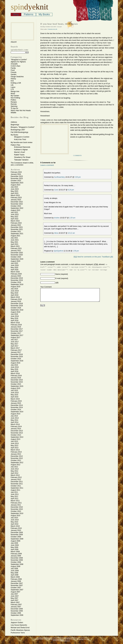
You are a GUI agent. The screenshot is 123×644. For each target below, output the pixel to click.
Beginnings (15, 125)
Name (58, 274)
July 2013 (14, 441)
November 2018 (17, 306)
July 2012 (14, 467)
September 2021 (17, 234)
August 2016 (15, 363)
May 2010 (14, 522)
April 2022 (15, 219)
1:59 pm (76, 251)
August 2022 (15, 210)
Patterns (29, 14)
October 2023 (16, 181)
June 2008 (15, 571)
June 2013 (15, 443)
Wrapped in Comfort (22, 137)
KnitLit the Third (20, 139)
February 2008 (16, 579)
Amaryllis (14, 64)
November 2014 (17, 407)
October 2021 (16, 231)
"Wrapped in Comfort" (19, 60)
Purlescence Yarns (18, 633)
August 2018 (15, 312)
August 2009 (15, 541)
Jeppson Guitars (17, 623)
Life (12, 85)
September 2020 (17, 259)
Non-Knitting (15, 98)
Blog (16, 14)
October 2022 (16, 206)
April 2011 (15, 499)
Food (13, 70)
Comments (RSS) (58, 639)
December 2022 (17, 202)
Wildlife (13, 113)
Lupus (13, 87)
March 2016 (15, 374)
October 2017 (16, 333)
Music (13, 94)
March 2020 (15, 272)
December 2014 (17, 405)
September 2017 (17, 335)
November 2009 (17, 535)
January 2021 (16, 251)
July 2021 (14, 238)
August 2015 (15, 388)
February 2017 (16, 350)
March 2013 (15, 450)
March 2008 (15, 577)
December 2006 (17, 609)
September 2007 (17, 590)
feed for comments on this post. (87, 257)
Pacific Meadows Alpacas (20, 630)
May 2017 (14, 344)
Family (13, 68)
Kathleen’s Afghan (21, 150)
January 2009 (16, 556)
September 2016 (17, 361)
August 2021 (15, 236)
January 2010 (16, 530)
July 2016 (14, 365)
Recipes (14, 102)
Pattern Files (15, 145)
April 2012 (15, 473)
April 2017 (15, 346)
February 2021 (16, 248)
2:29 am (72, 218)
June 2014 (15, 418)
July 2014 (14, 416)
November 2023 (17, 178)
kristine (57, 218)
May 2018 (14, 318)
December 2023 (17, 176)
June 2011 (15, 494)
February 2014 (16, 427)
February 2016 (16, 376)
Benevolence (68, 638)
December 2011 (17, 482)
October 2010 (16, 511)
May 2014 (14, 420)
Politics (13, 100)
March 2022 (15, 221)
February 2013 (16, 452)
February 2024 (16, 172)
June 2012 (15, 469)
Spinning (14, 106)
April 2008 (15, 575)
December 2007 (17, 583)
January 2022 (16, 225)
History (13, 79)
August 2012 (15, 465)
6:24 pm (71, 190)
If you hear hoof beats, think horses (59, 24)
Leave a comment (47, 165)
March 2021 (15, 246)
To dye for (14, 108)
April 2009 (15, 549)
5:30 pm (78, 177)
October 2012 (16, 460)
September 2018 (17, 310)
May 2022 (14, 217)
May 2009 (14, 547)
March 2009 (15, 552)
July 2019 (14, 289)
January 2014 (16, 429)
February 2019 (16, 299)
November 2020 (17, 255)
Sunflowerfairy (60, 177)
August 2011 (15, 490)
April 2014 (15, 422)
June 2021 (15, 240)
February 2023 (16, 198)
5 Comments (77, 156)
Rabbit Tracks (19, 155)
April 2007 (15, 600)
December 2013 (17, 431)
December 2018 (17, 304)
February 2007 (16, 605)
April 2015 (15, 397)
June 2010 (15, 520)
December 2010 (17, 507)
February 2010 (16, 528)
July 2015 (14, 390)
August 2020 (15, 261)
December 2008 (17, 558)
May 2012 (14, 471)
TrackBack (107, 257)
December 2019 (17, 278)
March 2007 (15, 602)
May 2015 (14, 395)
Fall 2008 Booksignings (19, 132)
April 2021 (15, 244)
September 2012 (17, 463)
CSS (88, 639)
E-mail (58, 278)
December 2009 (17, 532)
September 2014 (17, 412)
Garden (14, 74)
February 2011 (16, 503)
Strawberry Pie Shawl (22, 157)
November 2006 (17, 611)
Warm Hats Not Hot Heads (21, 111)
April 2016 (15, 371)
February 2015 (16, 401)
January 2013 (16, 454)
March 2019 (15, 297)
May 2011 (14, 496)
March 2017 (15, 348)
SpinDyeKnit (58, 251)
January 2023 (16, 200)
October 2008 (16, 562)
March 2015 (15, 399)
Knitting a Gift (16, 83)
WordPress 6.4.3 (65, 641)
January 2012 (16, 480)
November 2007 (17, 585)
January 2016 (16, 378)
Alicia (56, 233)
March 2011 (15, 501)
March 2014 (15, 424)
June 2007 (15, 596)
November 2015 (17, 382)
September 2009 (17, 539)
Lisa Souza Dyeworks (19, 625)
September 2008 (17, 564)
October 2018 (16, 308)
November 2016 (17, 357)
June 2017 (15, 342)
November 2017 (17, 331)
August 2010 (15, 516)
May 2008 (14, 573)
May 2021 (14, 242)
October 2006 (16, 613)
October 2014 (16, 410)
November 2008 (17, 560)
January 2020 (16, 276)
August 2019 (15, 287)
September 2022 (17, 208)
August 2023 (15, 185)
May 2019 (14, 293)
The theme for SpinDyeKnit (45, 638)
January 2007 (16, 607)
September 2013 (17, 437)
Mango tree (15, 91)
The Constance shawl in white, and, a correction (22, 164)
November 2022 (17, 204)
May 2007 (14, 598)
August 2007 (15, 592)
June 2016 (15, 367)
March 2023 (15, 195)
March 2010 (15, 526)
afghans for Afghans (18, 62)
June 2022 (15, 215)
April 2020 (15, 270)
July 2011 (14, 492)
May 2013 (14, 446)
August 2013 (15, 439)
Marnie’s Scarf (19, 152)
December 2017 (17, 329)
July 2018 (14, 314)
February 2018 (16, 325)
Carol (56, 190)
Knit (12, 81)
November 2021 (17, 229)
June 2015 (15, 393)
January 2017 (16, 352)
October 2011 (16, 486)
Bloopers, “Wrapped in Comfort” (23, 127)
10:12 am (71, 233)
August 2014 (15, 414)
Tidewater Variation (21, 160)
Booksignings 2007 (18, 130)
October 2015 (16, 384)
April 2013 (15, 448)
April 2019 (15, 295)
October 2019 (16, 282)
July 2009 (14, 543)
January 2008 (16, 581)
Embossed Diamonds (22, 147)
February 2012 (16, 477)
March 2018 (15, 323)
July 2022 (14, 212)
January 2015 (16, 403)
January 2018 (16, 327)
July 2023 (14, 187)
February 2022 (16, 223)
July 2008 (14, 569)
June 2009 (15, 545)
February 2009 (16, 554)
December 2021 (17, 227)
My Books (44, 14)
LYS (12, 89)
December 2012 (17, 456)
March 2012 (15, 475)
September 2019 (17, 284)
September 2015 (17, 386)
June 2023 (15, 189)
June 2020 (15, 265)
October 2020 (16, 257)
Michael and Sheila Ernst (20, 628)
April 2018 (15, 321)
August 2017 (15, 337)
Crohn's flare (16, 66)
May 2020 (14, 268)
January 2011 (16, 505)
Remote (14, 104)
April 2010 (15, 524)
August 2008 (15, 566)
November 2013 (17, 433)
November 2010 (17, 509)
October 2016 (16, 359)
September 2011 (17, 488)
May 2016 (14, 369)
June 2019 (15, 291)
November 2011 (17, 484)
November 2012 (17, 458)
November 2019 (17, 280)
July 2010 (14, 518)
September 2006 (17, 615)
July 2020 (14, 263)
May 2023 (14, 191)
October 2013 (16, 435)
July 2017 (14, 340)
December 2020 (17, 253)
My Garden (15, 96)
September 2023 (17, 183)
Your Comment (46, 287)
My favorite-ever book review (22, 142)
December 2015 (17, 380)
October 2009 (16, 537)
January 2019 (16, 301)
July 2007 (14, 594)
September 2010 (17, 513)
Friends (14, 72)
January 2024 (16, 174)
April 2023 (15, 193)
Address (14, 122)
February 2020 (16, 274)
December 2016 (17, 354)
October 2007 (16, 588)
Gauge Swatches (17, 77)
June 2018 (15, 316)
